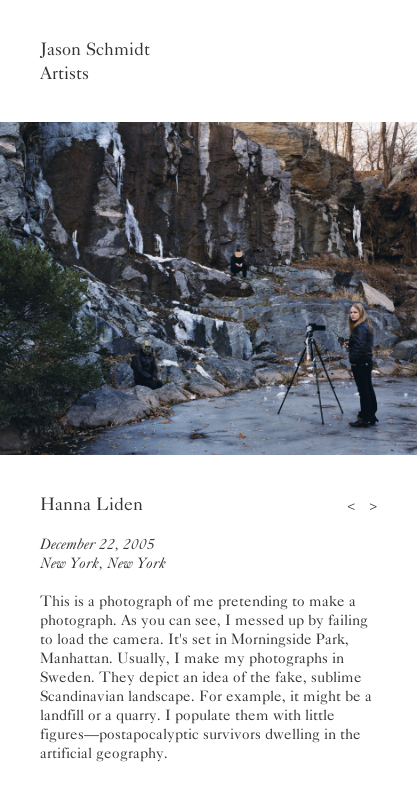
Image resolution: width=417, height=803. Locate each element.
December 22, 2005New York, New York (103, 553)
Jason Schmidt (95, 49)
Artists (64, 73)
